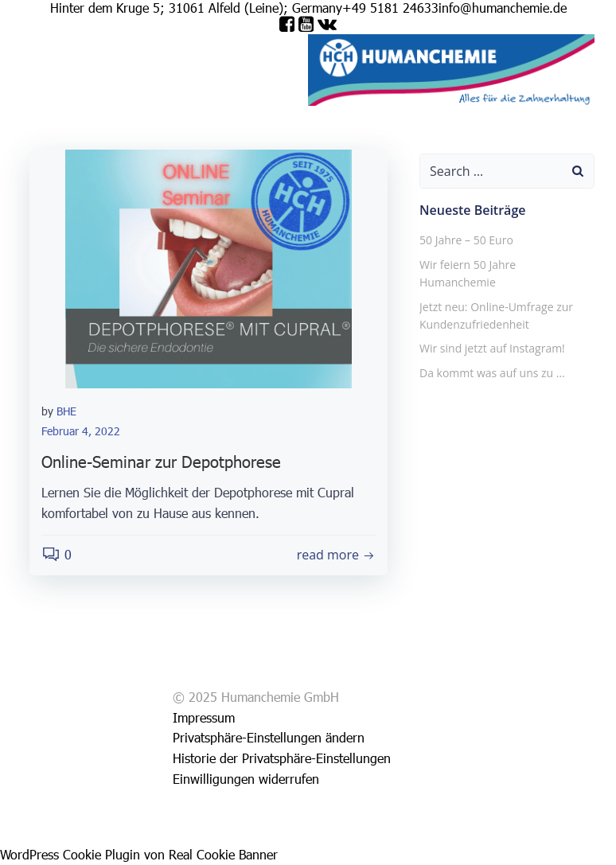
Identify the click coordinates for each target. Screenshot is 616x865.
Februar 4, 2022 (81, 431)
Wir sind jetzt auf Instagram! (492, 348)
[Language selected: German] (568, 849)
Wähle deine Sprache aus (225, 96)
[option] (560, 850)
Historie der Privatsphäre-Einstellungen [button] (282, 758)
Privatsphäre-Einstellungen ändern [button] (269, 737)
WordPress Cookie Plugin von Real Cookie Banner (139, 854)
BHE (66, 411)
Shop (36, 96)
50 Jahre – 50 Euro (466, 240)
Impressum (121, 96)
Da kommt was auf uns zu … (492, 373)
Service (70, 96)
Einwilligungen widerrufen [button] (246, 779)
